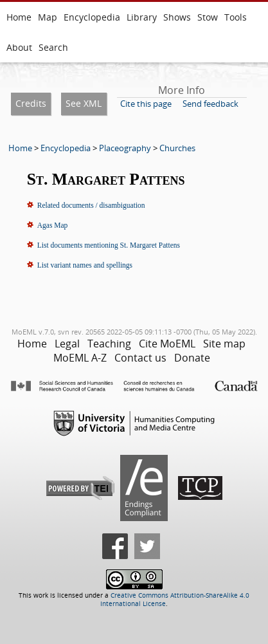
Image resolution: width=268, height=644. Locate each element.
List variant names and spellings (85, 265)
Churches (177, 148)
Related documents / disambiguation (91, 205)
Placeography (125, 148)
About (19, 47)
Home (19, 17)
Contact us (140, 358)
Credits (31, 103)
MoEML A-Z (80, 358)
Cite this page (146, 104)
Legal (67, 344)
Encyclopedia (92, 17)
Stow (208, 17)
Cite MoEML (167, 344)
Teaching (109, 344)
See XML (84, 103)
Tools (236, 17)
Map (48, 17)
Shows (177, 17)
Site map (224, 344)
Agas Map (53, 225)
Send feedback (210, 104)
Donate (192, 358)
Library (142, 17)
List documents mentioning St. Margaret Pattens (109, 245)
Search (53, 47)
